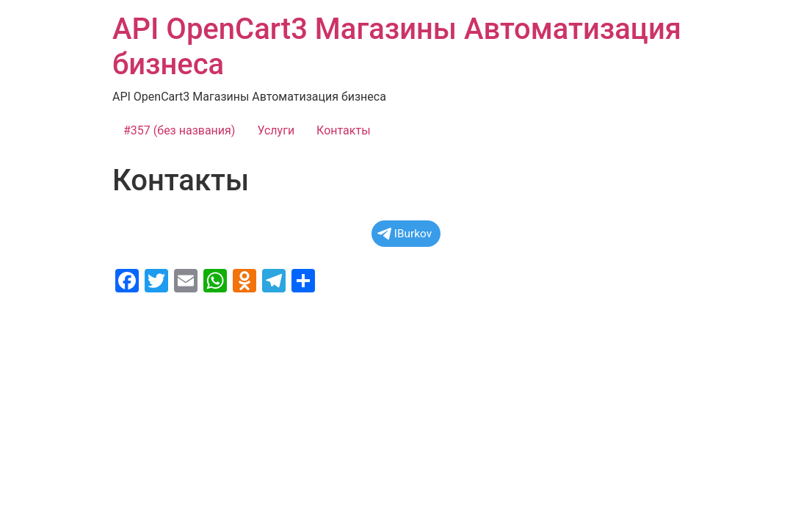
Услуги (276, 130)
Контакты (343, 130)
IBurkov (405, 234)
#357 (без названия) (179, 130)
